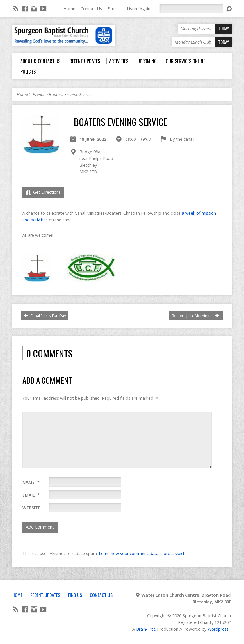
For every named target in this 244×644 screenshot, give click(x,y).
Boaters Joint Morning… (196, 316)
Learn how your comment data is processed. (142, 553)
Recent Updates (45, 595)
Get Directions (43, 192)
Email (31, 495)
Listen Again (139, 9)
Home (69, 9)
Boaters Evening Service (71, 94)
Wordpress (218, 629)
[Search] (191, 9)
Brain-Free (146, 629)
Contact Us (91, 9)
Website (31, 508)
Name (31, 482)
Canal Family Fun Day (45, 316)
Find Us (114, 9)
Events (38, 94)
